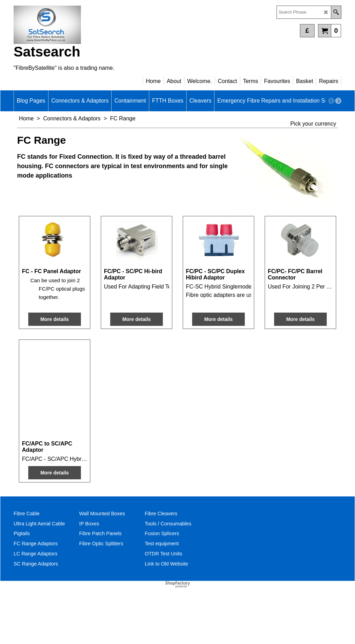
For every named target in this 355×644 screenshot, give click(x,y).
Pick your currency (313, 124)
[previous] (331, 101)
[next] (338, 101)
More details (55, 372)
